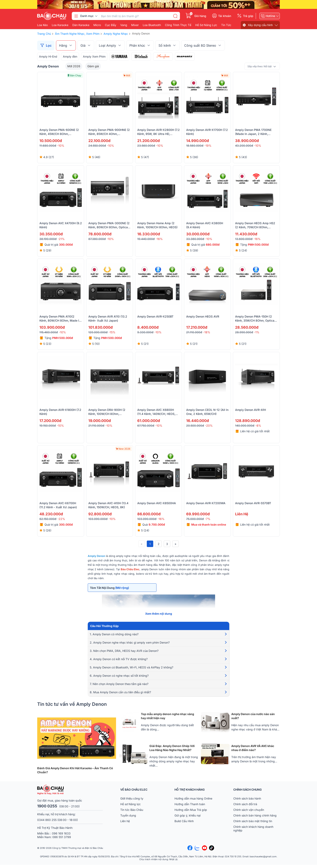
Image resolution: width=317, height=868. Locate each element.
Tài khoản (225, 16)
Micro (97, 25)
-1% (257, 332)
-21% (61, 239)
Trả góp (248, 16)
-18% (207, 332)
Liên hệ (125, 824)
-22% (61, 519)
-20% (209, 426)
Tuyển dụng (128, 819)
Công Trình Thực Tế (178, 25)
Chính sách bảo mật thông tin (253, 824)
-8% (258, 426)
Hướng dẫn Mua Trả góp (191, 813)
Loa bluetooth (152, 25)
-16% (159, 239)
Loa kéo (42, 25)
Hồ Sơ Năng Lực (206, 25)
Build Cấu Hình (184, 824)
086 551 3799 (62, 840)
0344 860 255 (47, 823)
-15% (112, 332)
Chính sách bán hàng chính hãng (255, 819)
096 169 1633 (61, 837)
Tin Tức (226, 25)
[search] (175, 16)
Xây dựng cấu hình (260, 25)
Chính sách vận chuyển (249, 813)
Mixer (135, 25)
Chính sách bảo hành (247, 802)
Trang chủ (44, 34)
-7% (208, 519)
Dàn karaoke (81, 25)
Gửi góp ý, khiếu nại (188, 819)
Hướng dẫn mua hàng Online (193, 802)
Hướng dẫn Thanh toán (190, 807)
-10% (61, 146)
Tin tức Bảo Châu (132, 813)
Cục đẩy (111, 25)
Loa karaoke (60, 25)
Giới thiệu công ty (132, 802)
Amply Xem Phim (94, 56)
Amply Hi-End (48, 56)
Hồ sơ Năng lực (130, 807)
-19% (208, 146)
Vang (124, 25)
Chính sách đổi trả (245, 807)
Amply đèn (70, 56)
